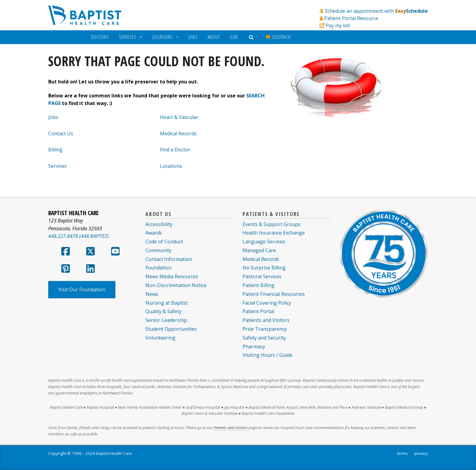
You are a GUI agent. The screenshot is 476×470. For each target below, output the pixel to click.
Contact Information (169, 259)
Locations (162, 37)
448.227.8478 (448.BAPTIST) (78, 236)
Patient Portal (258, 311)
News (152, 294)
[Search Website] (252, 37)
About (214, 37)
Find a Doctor (175, 150)
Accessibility (159, 224)
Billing (55, 150)
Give (234, 37)
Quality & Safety (163, 311)
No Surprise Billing (264, 268)
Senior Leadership (166, 320)
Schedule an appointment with (376, 11)
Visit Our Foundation (82, 289)
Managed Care (259, 250)
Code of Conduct (164, 242)
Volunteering (160, 338)
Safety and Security (264, 338)
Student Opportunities (171, 329)
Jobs (193, 37)
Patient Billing (258, 285)
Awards (154, 233)
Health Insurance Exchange (274, 233)
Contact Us (61, 134)
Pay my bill (338, 25)
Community (158, 250)
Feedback (278, 37)
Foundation (158, 268)
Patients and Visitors (266, 320)
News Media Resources (172, 276)
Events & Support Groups (272, 224)
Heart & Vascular (179, 117)
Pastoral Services (262, 276)
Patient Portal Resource (351, 18)
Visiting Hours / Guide (267, 355)
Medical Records (178, 134)
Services (128, 37)
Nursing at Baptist (167, 303)
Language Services (264, 242)
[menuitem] (100, 37)
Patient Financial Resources (274, 294)
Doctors (100, 37)
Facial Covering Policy (267, 303)
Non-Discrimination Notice (176, 285)
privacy (421, 453)
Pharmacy (254, 347)
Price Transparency (265, 329)
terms (402, 453)
